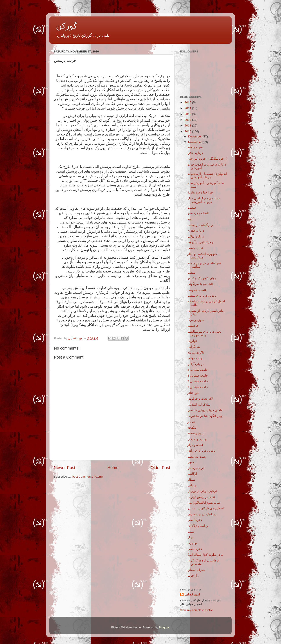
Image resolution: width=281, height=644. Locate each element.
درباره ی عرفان (197, 439)
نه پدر (191, 422)
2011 (188, 125)
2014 (188, 108)
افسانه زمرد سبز (198, 213)
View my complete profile (196, 610)
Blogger (164, 627)
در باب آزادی (196, 364)
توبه (190, 219)
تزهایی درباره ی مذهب (202, 296)
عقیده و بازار (196, 445)
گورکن (67, 26)
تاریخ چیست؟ (196, 433)
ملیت (191, 532)
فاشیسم (193, 326)
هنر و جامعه (195, 147)
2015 (188, 102)
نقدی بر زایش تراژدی (201, 497)
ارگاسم (192, 474)
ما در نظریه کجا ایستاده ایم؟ (205, 555)
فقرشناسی (195, 520)
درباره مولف (195, 358)
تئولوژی (192, 341)
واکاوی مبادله (196, 353)
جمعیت (192, 208)
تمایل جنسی (195, 248)
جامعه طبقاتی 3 (198, 376)
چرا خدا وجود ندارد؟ (200, 192)
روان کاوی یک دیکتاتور (202, 278)
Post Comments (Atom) (87, 477)
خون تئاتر (193, 393)
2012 (188, 120)
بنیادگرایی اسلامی (199, 405)
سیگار (191, 480)
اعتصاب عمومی (198, 290)
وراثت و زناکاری (198, 526)
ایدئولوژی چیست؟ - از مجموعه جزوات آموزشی (207, 176)
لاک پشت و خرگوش (200, 399)
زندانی (192, 485)
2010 (188, 131)
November (195, 142)
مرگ (191, 537)
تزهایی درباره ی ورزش (202, 491)
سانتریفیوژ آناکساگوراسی (204, 503)
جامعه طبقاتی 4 (198, 370)
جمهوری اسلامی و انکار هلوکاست (203, 256)
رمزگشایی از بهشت (200, 225)
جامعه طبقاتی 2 (198, 381)
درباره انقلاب (196, 237)
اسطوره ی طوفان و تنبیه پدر (206, 508)
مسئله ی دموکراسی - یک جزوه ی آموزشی (204, 200)
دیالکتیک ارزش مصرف (202, 514)
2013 (188, 114)
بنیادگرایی (194, 347)
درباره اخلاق (195, 153)
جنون (191, 462)
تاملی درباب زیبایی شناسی (205, 410)
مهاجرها (193, 543)
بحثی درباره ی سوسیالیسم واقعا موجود (204, 333)
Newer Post (65, 468)
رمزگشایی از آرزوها (200, 242)
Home (113, 468)
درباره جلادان (196, 231)
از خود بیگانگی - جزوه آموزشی (207, 159)
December (195, 136)
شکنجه (192, 428)
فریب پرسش (196, 468)
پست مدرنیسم (197, 457)
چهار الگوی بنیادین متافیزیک (205, 416)
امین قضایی (192, 594)
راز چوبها (193, 576)
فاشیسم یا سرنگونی (201, 284)
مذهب (191, 273)
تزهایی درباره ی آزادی (202, 451)
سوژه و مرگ (196, 320)
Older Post (160, 468)
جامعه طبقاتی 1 (198, 387)
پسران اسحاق (196, 570)
